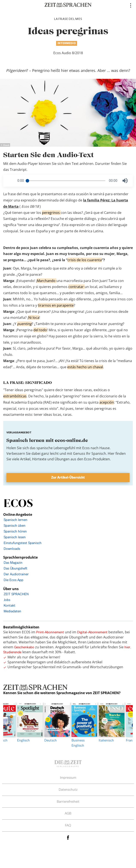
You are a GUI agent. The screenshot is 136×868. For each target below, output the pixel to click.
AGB (68, 813)
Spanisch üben (15, 526)
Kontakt (10, 605)
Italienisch (109, 723)
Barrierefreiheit (68, 802)
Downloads (12, 549)
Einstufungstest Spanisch (23, 543)
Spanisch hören (15, 531)
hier (127, 647)
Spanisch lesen (15, 537)
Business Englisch (82, 725)
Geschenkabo (24, 647)
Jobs (7, 600)
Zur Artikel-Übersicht (68, 477)
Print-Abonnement (50, 632)
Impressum (68, 778)
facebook (68, 837)
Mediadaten (12, 611)
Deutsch (55, 723)
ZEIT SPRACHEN (16, 594)
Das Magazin (13, 563)
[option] (82, 725)
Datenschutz (68, 790)
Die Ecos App (13, 580)
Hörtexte (39, 459)
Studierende (12, 652)
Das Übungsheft (16, 568)
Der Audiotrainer (16, 574)
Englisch (28, 723)
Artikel (25, 459)
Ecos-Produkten (97, 459)
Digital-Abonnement (92, 632)
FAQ (68, 825)
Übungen (62, 459)
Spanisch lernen (16, 520)
